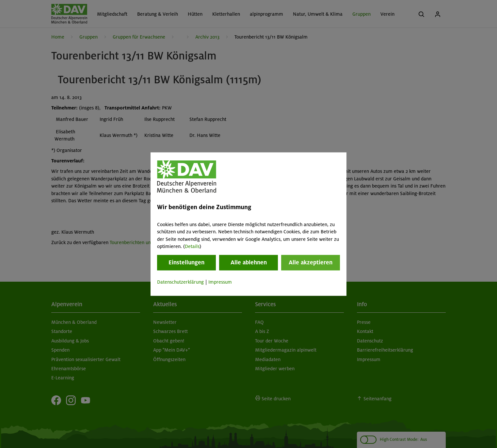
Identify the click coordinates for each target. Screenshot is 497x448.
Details (192, 246)
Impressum (220, 282)
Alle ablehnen (249, 263)
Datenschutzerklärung (180, 282)
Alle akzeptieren (311, 263)
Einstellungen (186, 263)
